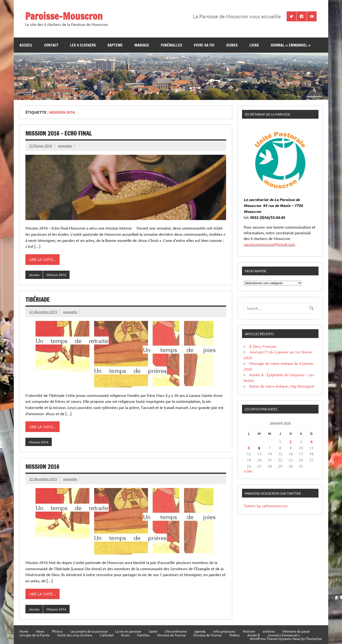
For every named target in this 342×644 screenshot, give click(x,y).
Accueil (26, 45)
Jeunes (34, 275)
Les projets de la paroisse (89, 631)
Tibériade (38, 300)
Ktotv (125, 635)
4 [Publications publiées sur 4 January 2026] (311, 442)
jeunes (232, 45)
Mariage (142, 45)
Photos (57, 631)
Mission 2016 (56, 275)
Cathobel (107, 635)
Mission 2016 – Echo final (59, 133)
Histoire (249, 631)
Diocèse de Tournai (171, 635)
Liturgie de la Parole (35, 635)
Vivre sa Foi (204, 45)
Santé (153, 631)
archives (269, 631)
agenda (200, 631)
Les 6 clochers (83, 45)
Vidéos (235, 635)
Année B (254, 635)
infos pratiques (224, 631)
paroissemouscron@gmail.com (269, 244)
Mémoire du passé (296, 631)
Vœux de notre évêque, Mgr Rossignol (282, 386)
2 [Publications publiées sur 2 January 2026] (291, 442)
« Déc (248, 471)
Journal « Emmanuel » (291, 45)
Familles (143, 635)
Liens (254, 45)
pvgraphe (65, 146)
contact (51, 45)
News (40, 631)
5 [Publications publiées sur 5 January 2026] (249, 448)
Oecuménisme (176, 631)
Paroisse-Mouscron (64, 16)
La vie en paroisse (128, 631)
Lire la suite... (43, 259)
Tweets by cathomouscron (266, 506)
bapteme (115, 45)
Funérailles (171, 45)
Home (24, 631)
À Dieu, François (263, 346)
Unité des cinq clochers (75, 635)
